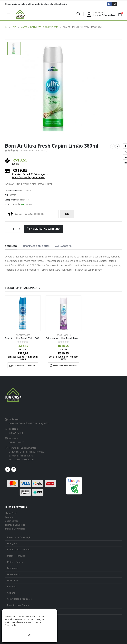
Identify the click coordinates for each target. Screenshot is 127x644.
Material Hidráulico (16, 556)
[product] (23, 313)
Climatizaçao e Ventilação (20, 599)
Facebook (8, 469)
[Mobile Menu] (9, 14)
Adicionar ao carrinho (45, 229)
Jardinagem (13, 568)
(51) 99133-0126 (16, 442)
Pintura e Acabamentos (19, 550)
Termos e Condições (15, 525)
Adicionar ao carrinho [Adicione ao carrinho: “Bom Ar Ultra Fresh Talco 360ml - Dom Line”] (24, 365)
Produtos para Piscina (18, 605)
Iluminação (12, 581)
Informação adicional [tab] (36, 246)
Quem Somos (12, 521)
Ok (29, 635)
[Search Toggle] (79, 14)
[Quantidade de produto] (13, 229)
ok (67, 214)
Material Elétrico (15, 562)
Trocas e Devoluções (15, 529)
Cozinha (11, 593)
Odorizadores (22, 200)
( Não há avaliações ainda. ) (33, 151)
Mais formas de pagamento (28, 177)
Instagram (14, 469)
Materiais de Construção (19, 537)
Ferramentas (13, 574)
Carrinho (9, 517)
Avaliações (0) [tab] (63, 246)
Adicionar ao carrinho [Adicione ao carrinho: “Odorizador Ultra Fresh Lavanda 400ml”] (65, 365)
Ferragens (12, 544)
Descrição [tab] (11, 246)
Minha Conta (11, 513)
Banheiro (12, 587)
